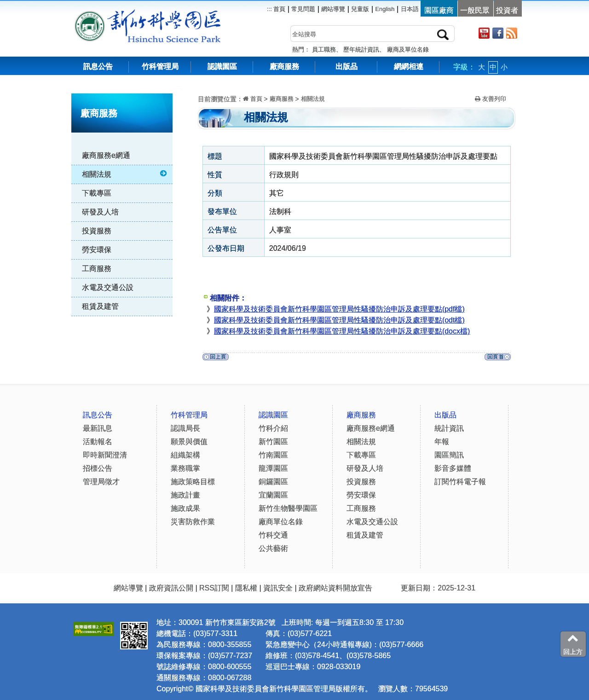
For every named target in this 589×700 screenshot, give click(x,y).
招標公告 (98, 468)
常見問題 (303, 9)
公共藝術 (273, 548)
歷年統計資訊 (361, 49)
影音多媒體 (453, 468)
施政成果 (185, 508)
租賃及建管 (100, 306)
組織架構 (185, 455)
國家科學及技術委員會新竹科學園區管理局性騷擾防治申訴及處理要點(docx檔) (342, 331)
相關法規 (125, 174)
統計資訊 (449, 428)
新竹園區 (273, 442)
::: (180, 87)
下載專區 (97, 193)
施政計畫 (185, 495)
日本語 (410, 9)
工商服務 (97, 269)
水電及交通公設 (108, 287)
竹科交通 (273, 535)
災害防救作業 (193, 522)
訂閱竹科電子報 (460, 482)
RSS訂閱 (214, 588)
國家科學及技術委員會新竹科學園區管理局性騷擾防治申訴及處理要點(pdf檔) (339, 309)
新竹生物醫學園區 (288, 508)
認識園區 (222, 67)
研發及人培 (100, 212)
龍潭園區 (273, 468)
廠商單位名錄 (281, 522)
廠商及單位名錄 (408, 49)
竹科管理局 (160, 67)
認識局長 (185, 428)
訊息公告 (98, 67)
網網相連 (409, 67)
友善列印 (491, 99)
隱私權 (246, 588)
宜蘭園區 (273, 495)
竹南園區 (273, 455)
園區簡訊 (449, 455)
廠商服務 (284, 67)
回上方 (573, 644)
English (385, 9)
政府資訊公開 (171, 588)
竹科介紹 (273, 428)
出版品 (346, 67)
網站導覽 (333, 9)
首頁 (279, 9)
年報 (442, 442)
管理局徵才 (101, 482)
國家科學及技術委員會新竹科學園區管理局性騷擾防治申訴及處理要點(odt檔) (339, 320)
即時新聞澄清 (105, 455)
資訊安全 (278, 588)
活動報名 (98, 442)
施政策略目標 (193, 482)
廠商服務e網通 (106, 155)
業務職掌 (185, 468)
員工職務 (324, 49)
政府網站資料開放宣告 (335, 588)
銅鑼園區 (273, 482)
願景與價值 (189, 442)
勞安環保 (97, 250)
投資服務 (97, 231)
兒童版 (360, 9)
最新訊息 (98, 428)
